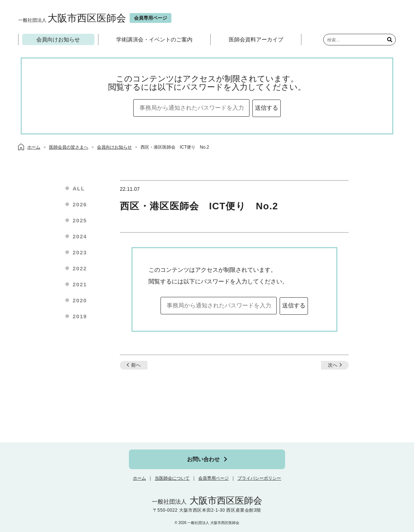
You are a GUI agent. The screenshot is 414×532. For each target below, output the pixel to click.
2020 (80, 300)
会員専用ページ (214, 478)
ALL (79, 188)
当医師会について (172, 478)
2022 (80, 268)
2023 (80, 252)
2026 (80, 204)
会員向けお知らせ (58, 39)
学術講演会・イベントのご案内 (154, 39)
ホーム (139, 478)
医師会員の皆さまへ (69, 147)
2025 (80, 220)
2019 (80, 316)
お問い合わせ (203, 459)
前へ (136, 365)
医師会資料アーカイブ (256, 39)
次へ (333, 365)
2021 (80, 284)
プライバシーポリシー (259, 478)
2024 (80, 236)
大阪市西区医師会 (72, 18)
